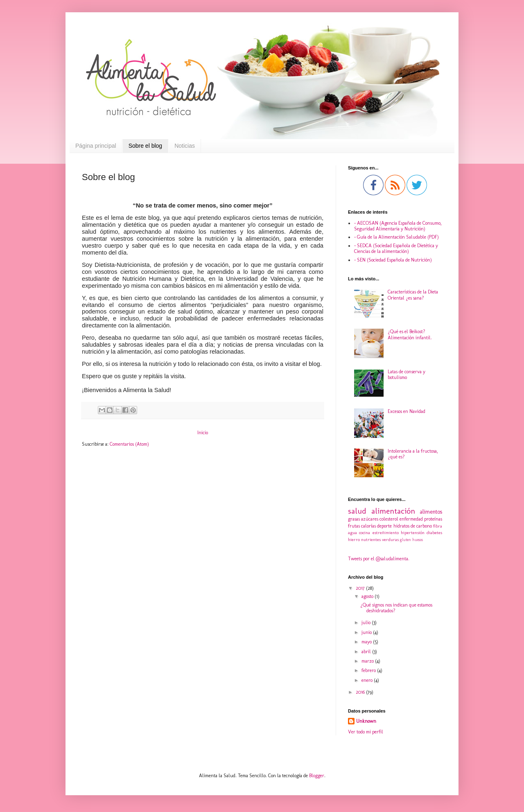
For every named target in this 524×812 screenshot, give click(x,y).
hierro (354, 540)
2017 (361, 588)
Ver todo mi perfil (366, 732)
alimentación (393, 511)
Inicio (203, 433)
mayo (367, 642)
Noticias (185, 146)
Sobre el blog (146, 146)
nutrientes (371, 540)
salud (357, 511)
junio (367, 632)
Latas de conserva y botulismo (407, 374)
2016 (361, 692)
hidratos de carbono (413, 526)
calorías (368, 526)
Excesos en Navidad (407, 411)
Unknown (366, 721)
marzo (368, 661)
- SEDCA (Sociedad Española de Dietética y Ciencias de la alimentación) (396, 248)
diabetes (434, 533)
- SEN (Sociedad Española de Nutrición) (393, 260)
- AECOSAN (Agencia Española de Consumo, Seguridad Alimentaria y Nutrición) (398, 226)
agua (352, 533)
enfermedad (411, 519)
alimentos (431, 512)
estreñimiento (386, 533)
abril (367, 652)
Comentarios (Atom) (129, 444)
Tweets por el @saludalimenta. (379, 559)
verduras (390, 540)
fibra (438, 526)
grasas (354, 519)
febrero (369, 670)
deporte (384, 526)
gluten (405, 540)
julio (367, 623)
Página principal (96, 146)
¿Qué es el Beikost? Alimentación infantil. (410, 334)
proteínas (433, 519)
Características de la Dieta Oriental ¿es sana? (413, 295)
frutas (354, 526)
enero (368, 680)
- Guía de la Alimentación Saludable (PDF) (396, 237)
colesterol (389, 519)
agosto (368, 596)
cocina (365, 533)
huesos (418, 540)
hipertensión (413, 533)
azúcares (370, 519)
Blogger (317, 776)
